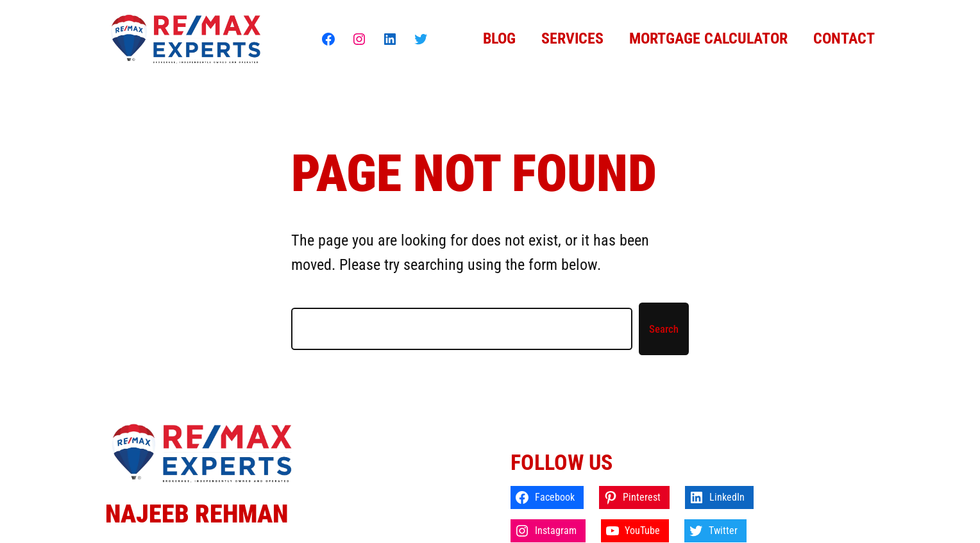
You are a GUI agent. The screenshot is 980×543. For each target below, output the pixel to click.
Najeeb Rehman (197, 514)
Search (664, 329)
